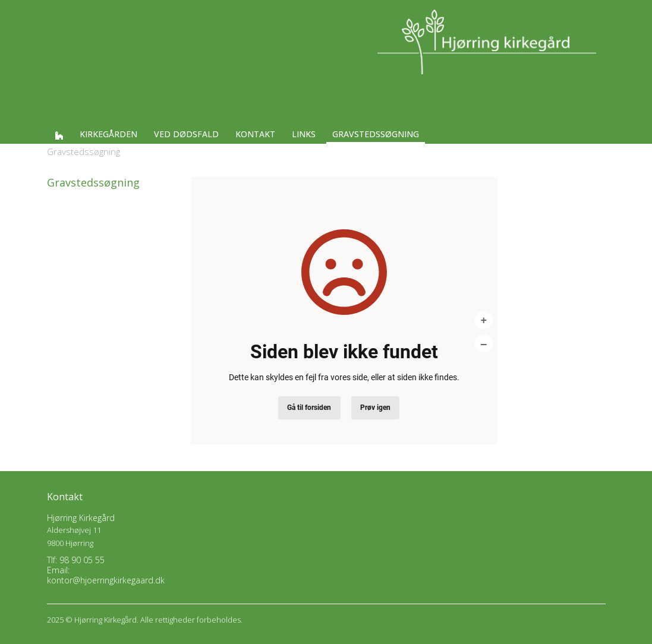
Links (304, 134)
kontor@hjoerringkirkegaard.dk (106, 580)
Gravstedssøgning (376, 134)
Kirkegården (108, 134)
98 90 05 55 (82, 560)
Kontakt (255, 134)
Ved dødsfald (186, 134)
